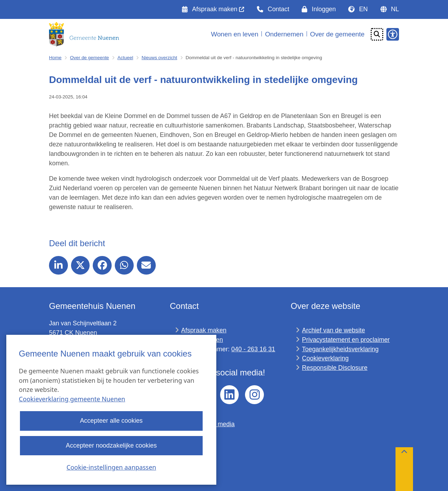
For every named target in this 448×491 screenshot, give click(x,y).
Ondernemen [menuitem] (284, 34)
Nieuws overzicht (160, 58)
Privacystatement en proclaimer (346, 340)
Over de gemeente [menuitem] (337, 34)
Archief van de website (334, 330)
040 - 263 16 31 (253, 349)
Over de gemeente (89, 58)
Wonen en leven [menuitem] (235, 34)
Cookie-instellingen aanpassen (111, 467)
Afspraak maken (204, 330)
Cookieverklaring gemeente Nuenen (72, 399)
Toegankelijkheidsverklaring (340, 349)
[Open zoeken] (377, 34)
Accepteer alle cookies (111, 421)
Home (55, 58)
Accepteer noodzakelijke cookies (111, 445)
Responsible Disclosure (335, 368)
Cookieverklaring (325, 358)
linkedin (230, 395)
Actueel (125, 58)
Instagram (254, 395)
